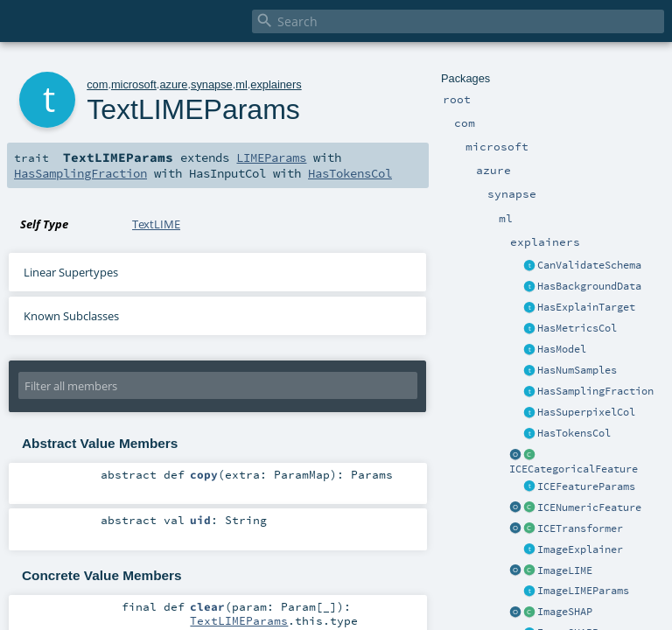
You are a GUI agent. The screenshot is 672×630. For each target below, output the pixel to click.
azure (173, 84)
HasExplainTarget (586, 307)
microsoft (134, 84)
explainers (276, 84)
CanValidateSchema (589, 265)
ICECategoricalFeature (574, 469)
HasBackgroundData (589, 286)
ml (241, 84)
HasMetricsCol (577, 328)
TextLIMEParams (239, 620)
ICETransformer (580, 528)
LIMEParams (271, 157)
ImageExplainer (580, 549)
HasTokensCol (574, 433)
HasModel (562, 349)
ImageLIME (565, 570)
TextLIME (156, 224)
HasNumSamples (577, 370)
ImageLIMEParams (583, 591)
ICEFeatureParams (586, 486)
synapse (212, 84)
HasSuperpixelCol (586, 412)
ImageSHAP (565, 612)
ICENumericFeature (589, 507)
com (97, 84)
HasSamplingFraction (595, 391)
